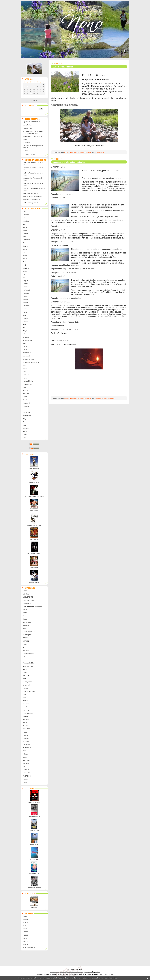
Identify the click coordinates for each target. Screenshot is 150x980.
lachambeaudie (27, 353)
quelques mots (27, 128)
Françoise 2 (26, 306)
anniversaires (27, 603)
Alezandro (26, 215)
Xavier (25, 434)
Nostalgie (26, 720)
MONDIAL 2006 (28, 713)
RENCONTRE (27, 748)
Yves (24, 438)
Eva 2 (25, 278)
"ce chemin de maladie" (108, 398)
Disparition (26, 650)
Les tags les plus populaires (92, 972)
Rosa (24, 422)
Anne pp (25, 227)
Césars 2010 (27, 622)
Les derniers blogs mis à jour (58, 972)
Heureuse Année (28, 666)
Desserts (25, 647)
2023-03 (25, 935)
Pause (25, 723)
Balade (25, 610)
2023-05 (25, 932)
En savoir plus (112, 978)
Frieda (25, 309)
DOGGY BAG (34, 845)
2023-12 (25, 923)
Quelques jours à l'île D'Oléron (32, 136)
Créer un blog (71, 969)
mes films (26, 707)
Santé (25, 751)
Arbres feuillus (27, 125)
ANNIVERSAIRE (28, 597)
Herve (25, 325)
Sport (24, 767)
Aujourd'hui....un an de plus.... (32, 122)
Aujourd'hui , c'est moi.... (65, 67)
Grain (24, 315)
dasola (25, 168)
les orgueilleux (34, 539)
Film (24, 657)
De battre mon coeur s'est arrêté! (34, 497)
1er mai (25, 591)
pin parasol (26, 403)
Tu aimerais (26, 143)
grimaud (25, 318)
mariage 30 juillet (28, 381)
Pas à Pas (26, 394)
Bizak (24, 237)
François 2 (26, 300)
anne (24, 178)
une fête (25, 779)
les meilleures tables (29, 691)
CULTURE (26, 641)
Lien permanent (74, 152)
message (98, 398)
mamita (25, 378)
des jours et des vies (29, 265)
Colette (25, 249)
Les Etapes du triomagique (31, 362)
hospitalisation (100, 152)
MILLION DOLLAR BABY (34, 554)
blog (112, 974)
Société (25, 757)
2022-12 (25, 941)
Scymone (26, 428)
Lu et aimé (26, 151)
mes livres (26, 710)
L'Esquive (34, 907)
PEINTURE (26, 726)
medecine (26, 704)
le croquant (26, 356)
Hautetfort (80, 969)
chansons (26, 625)
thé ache (25, 188)
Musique (25, 716)
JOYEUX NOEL (34, 511)
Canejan (25, 619)
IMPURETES (34, 859)
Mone (24, 387)
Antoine (25, 230)
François (25, 296)
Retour (25, 140)
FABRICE (26, 284)
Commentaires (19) (85, 398)
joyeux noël (26, 685)
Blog (24, 616)
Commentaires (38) (85, 152)
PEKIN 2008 (27, 729)
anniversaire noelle (29, 600)
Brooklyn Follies (34, 831)
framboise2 (26, 290)
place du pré (27, 406)
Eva (24, 274)
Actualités (26, 594)
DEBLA (25, 262)
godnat (25, 312)
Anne (24, 224)
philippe (25, 397)
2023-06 (25, 929)
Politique (25, 735)
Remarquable (27, 416)
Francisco (26, 293)
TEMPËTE (26, 770)
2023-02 (25, 938)
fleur (24, 660)
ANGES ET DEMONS (34, 802)
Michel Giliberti (27, 384)
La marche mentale (29, 154)
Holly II (25, 331)
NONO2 (25, 391)
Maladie (25, 701)
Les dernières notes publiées (75, 972)
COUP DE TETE (34, 482)
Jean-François (27, 340)
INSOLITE (26, 676)
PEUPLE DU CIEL (34, 873)
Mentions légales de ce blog (60, 974)
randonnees (26, 745)
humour (25, 673)
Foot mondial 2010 (29, 663)
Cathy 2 (25, 246)
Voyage (25, 782)
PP (24, 409)
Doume (25, 271)
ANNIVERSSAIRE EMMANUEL (33, 607)
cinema (25, 628)
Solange (25, 431)
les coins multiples (28, 359)
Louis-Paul (26, 375)
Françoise (26, 303)
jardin (24, 679)
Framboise (26, 287)
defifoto (25, 644)
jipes (24, 343)
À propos (34, 101)
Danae (25, 255)
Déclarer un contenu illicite (44, 974)
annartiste (26, 221)
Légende (25, 688)
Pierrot (25, 400)
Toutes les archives (29, 948)
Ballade (25, 613)
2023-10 (25, 926)
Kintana (25, 347)
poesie (25, 732)
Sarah (25, 425)
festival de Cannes (29, 654)
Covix (24, 252)
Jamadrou (26, 337)
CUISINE (26, 638)
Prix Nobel (26, 742)
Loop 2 (25, 369)
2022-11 (25, 945)
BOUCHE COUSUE (34, 816)
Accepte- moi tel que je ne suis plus (69, 162)
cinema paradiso (34, 468)
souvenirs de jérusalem (34, 888)
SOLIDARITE (27, 760)
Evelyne (25, 281)
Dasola (25, 259)
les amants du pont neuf (34, 525)
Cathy (25, 243)
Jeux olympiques (28, 682)
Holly (24, 328)
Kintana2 (25, 350)
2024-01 (25, 919)
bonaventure (27, 240)
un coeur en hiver (34, 582)
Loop (24, 365)
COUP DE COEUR (29, 632)
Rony (24, 419)
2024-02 (25, 916)
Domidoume (27, 268)
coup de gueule (28, 635)
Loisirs (25, 698)
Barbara (25, 234)
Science (25, 754)
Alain (24, 212)
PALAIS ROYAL (34, 568)
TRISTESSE (27, 773)
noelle (25, 163)
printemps (26, 738)
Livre (24, 694)
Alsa (24, 218)
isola (24, 334)
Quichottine (26, 412)
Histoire (25, 669)
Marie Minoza (27, 197)
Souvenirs (26, 764)
